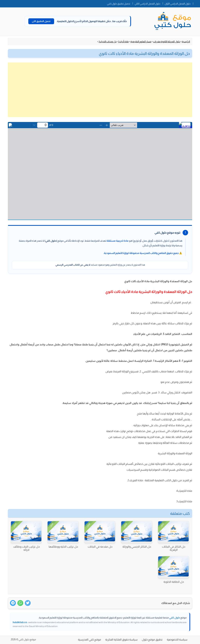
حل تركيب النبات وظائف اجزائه (26, 548)
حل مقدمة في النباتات (100, 547)
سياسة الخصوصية (177, 640)
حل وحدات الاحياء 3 (108, 42)
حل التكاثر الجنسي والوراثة (137, 547)
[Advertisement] (100, 90)
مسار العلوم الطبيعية (141, 42)
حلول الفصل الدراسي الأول (178, 4)
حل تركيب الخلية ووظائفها (63, 547)
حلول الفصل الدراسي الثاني (147, 4)
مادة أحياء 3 (123, 42)
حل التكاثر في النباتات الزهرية (174, 548)
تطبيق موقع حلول (152, 640)
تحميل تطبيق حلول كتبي (119, 4)
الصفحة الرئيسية (196, 3)
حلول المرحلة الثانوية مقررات (167, 42)
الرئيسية (186, 42)
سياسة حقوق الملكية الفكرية (121, 640)
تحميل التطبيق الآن (41, 21)
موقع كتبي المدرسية (89, 640)
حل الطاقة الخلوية (174, 582)
